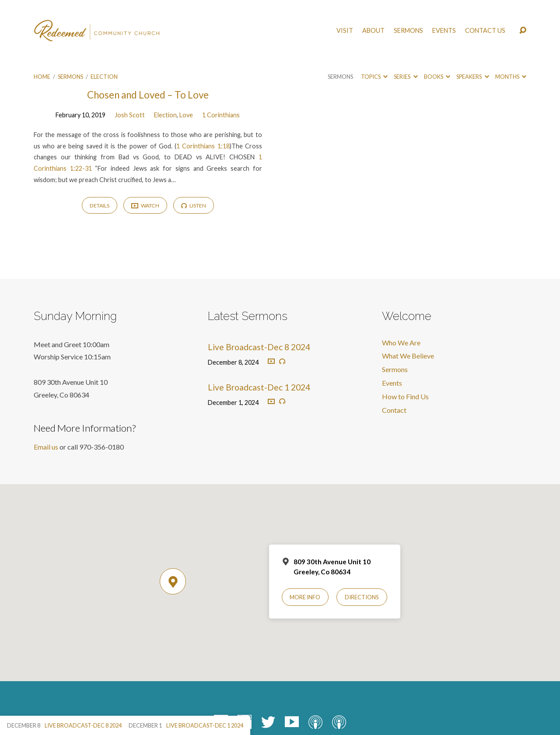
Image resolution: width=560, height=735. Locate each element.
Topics (374, 77)
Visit (345, 31)
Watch (145, 206)
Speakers (472, 77)
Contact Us (485, 31)
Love (186, 115)
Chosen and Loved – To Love (148, 95)
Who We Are (401, 343)
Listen (194, 206)
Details (100, 206)
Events (444, 31)
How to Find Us (405, 396)
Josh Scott (130, 115)
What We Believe (408, 356)
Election (104, 77)
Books (437, 77)
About (373, 31)
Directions (362, 597)
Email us (46, 447)
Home (42, 77)
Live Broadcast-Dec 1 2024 (259, 387)
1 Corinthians (221, 115)
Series (406, 77)
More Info (305, 597)
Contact (394, 410)
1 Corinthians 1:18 (203, 146)
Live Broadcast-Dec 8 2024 (259, 347)
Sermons (408, 31)
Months (511, 77)
